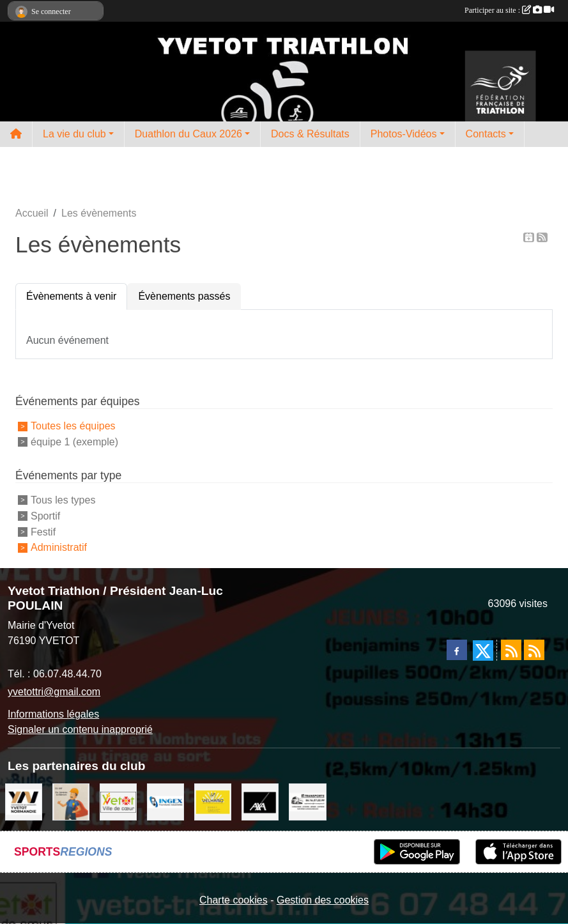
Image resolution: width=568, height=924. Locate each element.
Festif (43, 531)
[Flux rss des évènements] (534, 650)
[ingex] (165, 802)
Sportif (45, 516)
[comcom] (24, 802)
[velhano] (213, 802)
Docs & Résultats (310, 134)
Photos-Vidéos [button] (404, 134)
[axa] (260, 802)
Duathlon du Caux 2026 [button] (188, 134)
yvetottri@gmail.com (54, 692)
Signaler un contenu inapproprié (80, 729)
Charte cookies (234, 900)
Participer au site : (509, 10)
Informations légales (53, 714)
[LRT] (307, 802)
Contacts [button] (486, 134)
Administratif (59, 547)
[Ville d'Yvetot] (118, 802)
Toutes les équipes (73, 426)
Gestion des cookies (323, 900)
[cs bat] (71, 802)
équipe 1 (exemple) (74, 442)
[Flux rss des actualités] (511, 650)
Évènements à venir (71, 296)
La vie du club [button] (74, 134)
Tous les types (63, 500)
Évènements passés (184, 296)
